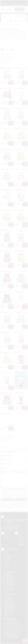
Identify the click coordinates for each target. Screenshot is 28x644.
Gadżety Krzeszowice (10, 578)
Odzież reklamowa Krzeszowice (13, 625)
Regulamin (4, 2)
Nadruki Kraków (9, 601)
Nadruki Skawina (9, 611)
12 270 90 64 (6, 4)
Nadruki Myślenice (9, 605)
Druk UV (7, 562)
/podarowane (15, 529)
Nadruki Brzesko (9, 599)
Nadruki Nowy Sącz (10, 609)
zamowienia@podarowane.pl (19, 4)
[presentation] (27, 17)
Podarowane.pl (5, 25)
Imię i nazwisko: (5, 455)
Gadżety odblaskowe (15, 25)
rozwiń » (9, 497)
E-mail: (3, 468)
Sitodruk (7, 554)
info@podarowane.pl (15, 527)
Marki (25, 2)
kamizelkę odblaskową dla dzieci (19, 36)
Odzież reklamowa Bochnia (12, 623)
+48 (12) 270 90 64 (13, 525)
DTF (6, 552)
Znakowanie (19, 2)
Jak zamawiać (12, 2)
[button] (10, 55)
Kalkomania (8, 558)
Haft (6, 566)
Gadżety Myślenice (10, 580)
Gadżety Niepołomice (10, 582)
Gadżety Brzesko (9, 576)
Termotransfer (8, 568)
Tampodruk (8, 560)
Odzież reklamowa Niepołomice (13, 629)
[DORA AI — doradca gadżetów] (25, 640)
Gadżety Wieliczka (9, 590)
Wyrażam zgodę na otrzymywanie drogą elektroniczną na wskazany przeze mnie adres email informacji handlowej (15, 495)
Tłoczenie (7, 564)
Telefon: (3, 464)
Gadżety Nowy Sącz (10, 584)
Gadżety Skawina (9, 586)
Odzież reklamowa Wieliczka (12, 637)
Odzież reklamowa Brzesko (12, 622)
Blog (6, 538)
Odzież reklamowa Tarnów (11, 635)
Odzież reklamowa (10, 619)
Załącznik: (4, 472)
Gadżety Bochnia (9, 574)
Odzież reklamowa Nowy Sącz (12, 631)
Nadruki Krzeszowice (10, 603)
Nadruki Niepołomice (10, 607)
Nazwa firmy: (5, 459)
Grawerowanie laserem (11, 556)
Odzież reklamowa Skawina (12, 633)
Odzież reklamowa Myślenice (12, 627)
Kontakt (7, 536)
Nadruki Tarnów (9, 613)
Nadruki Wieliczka (9, 615)
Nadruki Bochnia (9, 597)
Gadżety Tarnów (9, 588)
